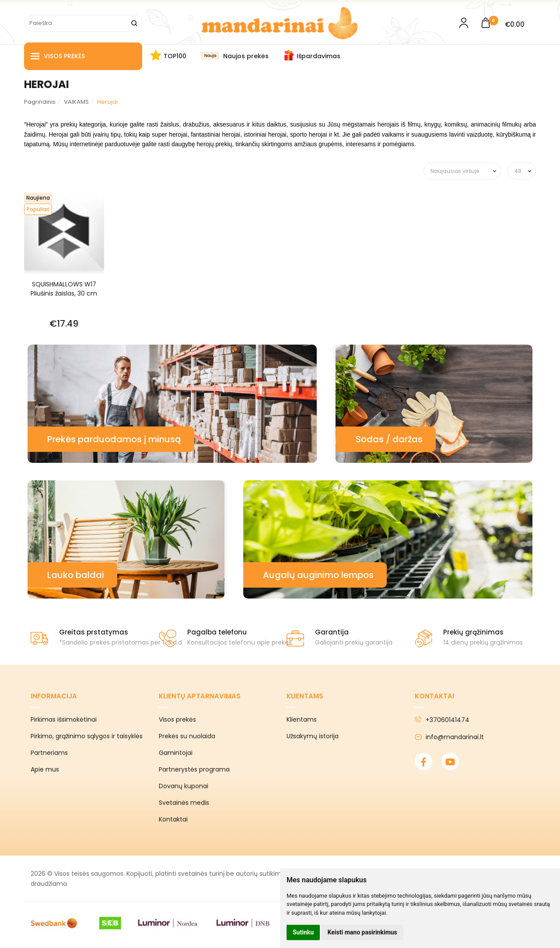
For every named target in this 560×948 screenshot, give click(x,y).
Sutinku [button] (303, 932)
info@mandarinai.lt (449, 737)
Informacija (54, 696)
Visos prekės (58, 56)
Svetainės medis (184, 803)
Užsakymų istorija (313, 736)
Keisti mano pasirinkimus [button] (362, 932)
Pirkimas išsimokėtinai (64, 719)
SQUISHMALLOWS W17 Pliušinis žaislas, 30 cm (64, 289)
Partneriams (49, 753)
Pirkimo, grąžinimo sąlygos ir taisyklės (87, 736)
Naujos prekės (246, 56)
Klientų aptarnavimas (200, 696)
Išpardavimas (318, 56)
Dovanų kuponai (184, 786)
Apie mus (45, 769)
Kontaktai (173, 819)
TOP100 (175, 56)
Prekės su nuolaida (187, 736)
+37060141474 (442, 720)
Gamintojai (176, 753)
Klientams (305, 696)
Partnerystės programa (194, 769)
